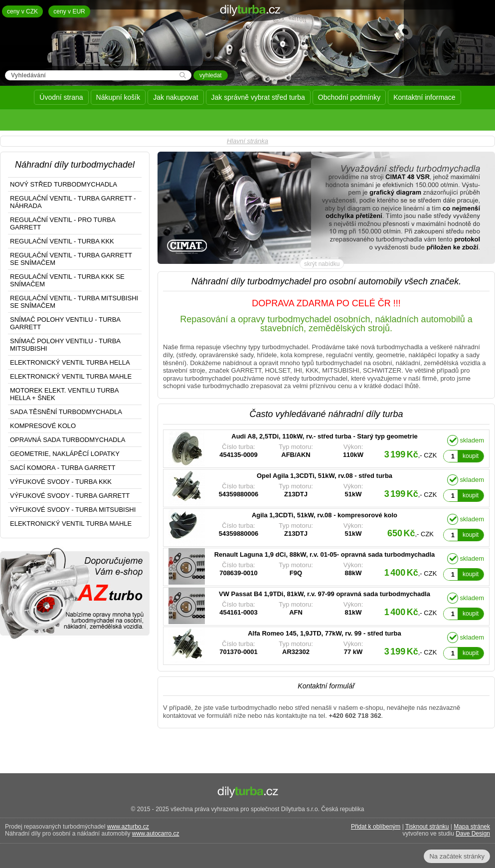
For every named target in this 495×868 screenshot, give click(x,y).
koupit (471, 456)
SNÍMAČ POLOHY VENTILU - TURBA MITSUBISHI (65, 345)
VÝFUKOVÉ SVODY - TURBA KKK (61, 482)
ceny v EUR (69, 11)
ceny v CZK (22, 11)
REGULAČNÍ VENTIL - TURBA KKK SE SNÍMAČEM (67, 280)
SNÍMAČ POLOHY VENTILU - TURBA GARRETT (65, 323)
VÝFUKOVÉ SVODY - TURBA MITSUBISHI (73, 510)
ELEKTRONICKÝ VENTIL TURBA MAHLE (71, 376)
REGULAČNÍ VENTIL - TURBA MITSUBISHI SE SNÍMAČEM (74, 302)
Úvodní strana (61, 97)
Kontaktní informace (424, 97)
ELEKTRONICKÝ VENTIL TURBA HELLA (70, 362)
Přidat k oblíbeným (376, 827)
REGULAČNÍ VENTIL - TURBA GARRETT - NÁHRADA (73, 202)
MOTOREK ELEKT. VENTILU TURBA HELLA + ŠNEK (64, 394)
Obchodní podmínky (349, 97)
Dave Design (473, 834)
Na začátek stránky (457, 856)
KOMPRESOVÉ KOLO (43, 426)
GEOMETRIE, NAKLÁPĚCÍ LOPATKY (65, 454)
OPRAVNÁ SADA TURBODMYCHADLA (68, 440)
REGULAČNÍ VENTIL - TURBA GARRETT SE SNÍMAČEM (71, 259)
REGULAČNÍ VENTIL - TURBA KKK (62, 241)
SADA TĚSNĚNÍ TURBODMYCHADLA (66, 412)
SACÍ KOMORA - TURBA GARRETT (63, 468)
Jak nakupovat (175, 97)
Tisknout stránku (427, 827)
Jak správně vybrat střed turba (258, 97)
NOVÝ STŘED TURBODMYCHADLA (64, 184)
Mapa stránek (472, 827)
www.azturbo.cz (128, 827)
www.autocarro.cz (156, 834)
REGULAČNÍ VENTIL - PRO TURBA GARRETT (63, 223)
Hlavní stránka (247, 141)
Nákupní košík (118, 97)
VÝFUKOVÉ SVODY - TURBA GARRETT (70, 496)
